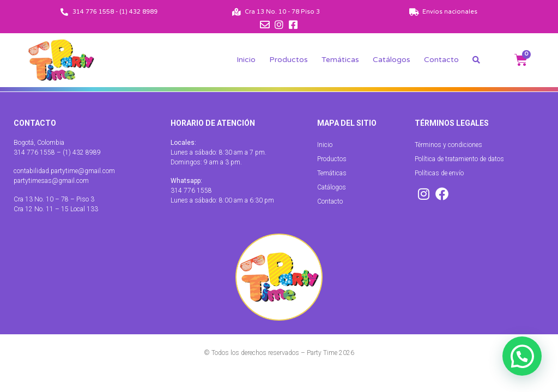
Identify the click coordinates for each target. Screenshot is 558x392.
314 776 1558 (191, 191)
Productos (289, 60)
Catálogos (392, 60)
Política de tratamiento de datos (459, 159)
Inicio (246, 60)
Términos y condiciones (448, 145)
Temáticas (340, 60)
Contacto (441, 60)
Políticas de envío (439, 173)
